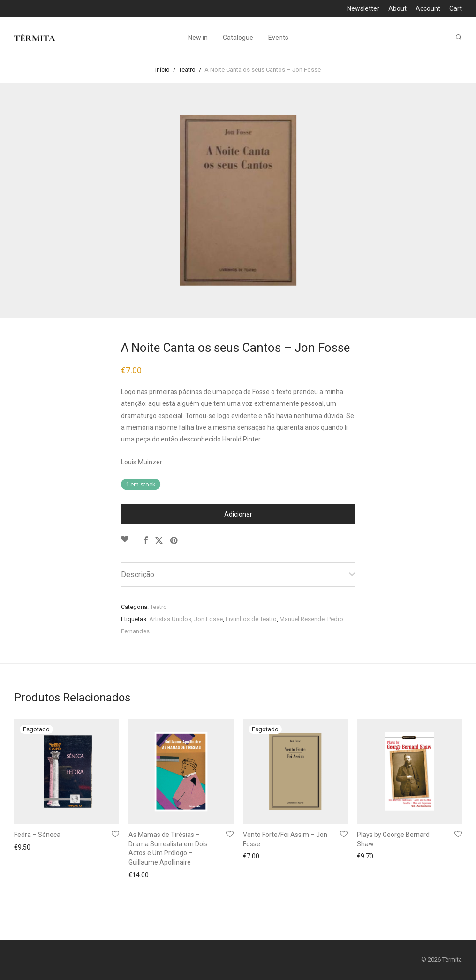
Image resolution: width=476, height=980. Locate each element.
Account (428, 8)
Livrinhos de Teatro (251, 619)
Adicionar (238, 514)
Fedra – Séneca (37, 835)
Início (162, 70)
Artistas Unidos (170, 619)
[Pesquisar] (459, 37)
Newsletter (363, 8)
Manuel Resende (302, 619)
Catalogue (238, 38)
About (397, 8)
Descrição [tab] (138, 574)
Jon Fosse (208, 619)
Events (278, 38)
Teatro (187, 70)
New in (198, 38)
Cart (456, 8)
